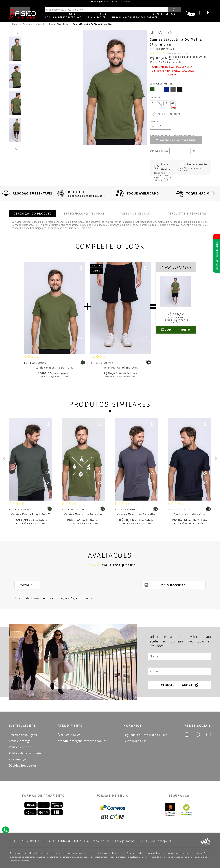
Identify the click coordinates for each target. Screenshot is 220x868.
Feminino (94, 17)
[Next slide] (213, 193)
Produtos (27, 24)
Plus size (103, 16)
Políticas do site (20, 747)
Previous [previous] (17, 33)
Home (48, 17)
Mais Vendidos (75, 16)
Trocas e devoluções (23, 735)
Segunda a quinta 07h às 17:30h (145, 735)
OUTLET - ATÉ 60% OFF (165, 16)
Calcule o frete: (159, 151)
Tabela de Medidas (136, 214)
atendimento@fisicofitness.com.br (82, 741)
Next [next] (17, 149)
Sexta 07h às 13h (135, 741)
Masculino (119, 17)
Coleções (147, 17)
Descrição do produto (33, 214)
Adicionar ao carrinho (176, 140)
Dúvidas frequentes (23, 765)
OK (194, 151)
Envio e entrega (20, 741)
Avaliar (27, 585)
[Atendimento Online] (6, 830)
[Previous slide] (7, 193)
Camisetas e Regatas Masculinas (52, 24)
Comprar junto (176, 330)
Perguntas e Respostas (187, 214)
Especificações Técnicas (84, 214)
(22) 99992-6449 (69, 735)
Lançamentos (61, 17)
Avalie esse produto (178, 53)
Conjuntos (134, 17)
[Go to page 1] (110, 411)
